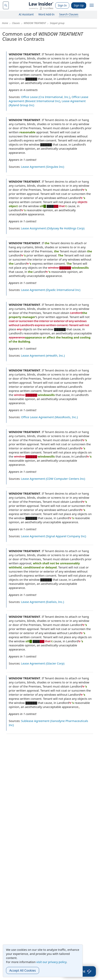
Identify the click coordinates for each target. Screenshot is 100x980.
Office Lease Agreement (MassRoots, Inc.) (49, 417)
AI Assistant (26, 14)
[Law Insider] (41, 5)
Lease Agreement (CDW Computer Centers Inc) (53, 479)
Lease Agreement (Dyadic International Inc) (51, 290)
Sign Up (79, 5)
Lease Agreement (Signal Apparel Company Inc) (54, 536)
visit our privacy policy (51, 962)
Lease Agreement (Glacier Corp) (43, 663)
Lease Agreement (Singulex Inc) (43, 167)
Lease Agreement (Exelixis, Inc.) (43, 602)
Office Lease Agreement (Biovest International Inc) (49, 99)
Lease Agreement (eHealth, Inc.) (43, 355)
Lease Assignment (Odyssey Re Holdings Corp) (53, 228)
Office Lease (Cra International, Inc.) (46, 97)
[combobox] (6, 5)
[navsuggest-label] (6, 5)
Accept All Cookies (23, 970)
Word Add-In (46, 14)
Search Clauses (69, 14)
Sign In (62, 5)
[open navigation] (92, 5)
